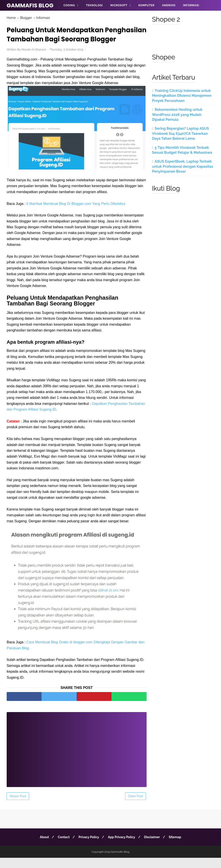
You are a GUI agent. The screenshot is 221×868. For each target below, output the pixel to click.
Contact (63, 847)
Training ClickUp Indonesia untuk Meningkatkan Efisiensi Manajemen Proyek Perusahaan (182, 96)
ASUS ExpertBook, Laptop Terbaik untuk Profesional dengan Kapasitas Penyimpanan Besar (183, 166)
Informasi (191, 5)
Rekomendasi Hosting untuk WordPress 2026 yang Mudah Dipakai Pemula (177, 115)
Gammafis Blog (30, 5)
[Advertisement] (77, 757)
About (43, 847)
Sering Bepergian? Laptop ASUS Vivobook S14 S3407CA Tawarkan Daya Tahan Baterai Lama (181, 133)
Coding (69, 5)
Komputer (146, 5)
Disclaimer (153, 847)
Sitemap (177, 847)
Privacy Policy (88, 847)
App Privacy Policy (122, 847)
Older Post (135, 806)
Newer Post (18, 806)
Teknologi (94, 5)
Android (169, 5)
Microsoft (119, 5)
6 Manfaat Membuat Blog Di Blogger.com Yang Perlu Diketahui (76, 214)
